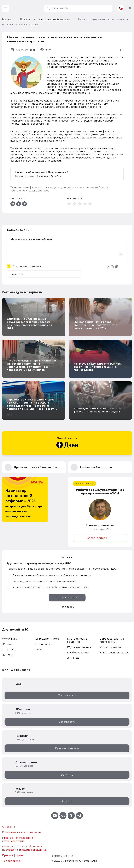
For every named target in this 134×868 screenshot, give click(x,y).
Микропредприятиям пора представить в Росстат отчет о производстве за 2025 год (95, 325)
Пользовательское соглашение (21, 832)
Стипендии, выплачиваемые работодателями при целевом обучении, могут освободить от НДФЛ (30, 323)
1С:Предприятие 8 (47, 639)
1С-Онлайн (9, 650)
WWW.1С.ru (10, 639)
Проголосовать (67, 598)
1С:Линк (7, 644)
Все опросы (67, 607)
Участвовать (67, 722)
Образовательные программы (112, 640)
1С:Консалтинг (44, 644)
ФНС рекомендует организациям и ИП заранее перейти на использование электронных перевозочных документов (31, 365)
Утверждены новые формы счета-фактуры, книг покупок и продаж (97, 410)
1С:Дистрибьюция (79, 647)
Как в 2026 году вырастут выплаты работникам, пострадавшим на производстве (98, 367)
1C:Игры (7, 655)
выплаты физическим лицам (36, 187)
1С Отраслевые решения (77, 640)
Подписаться (67, 695)
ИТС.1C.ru (73, 658)
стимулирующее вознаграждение (77, 187)
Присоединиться (67, 748)
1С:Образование (78, 653)
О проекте (9, 827)
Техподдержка (11, 861)
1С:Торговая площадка (115, 653)
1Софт (38, 650)
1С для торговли (110, 647)
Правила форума (13, 855)
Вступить (67, 775)
